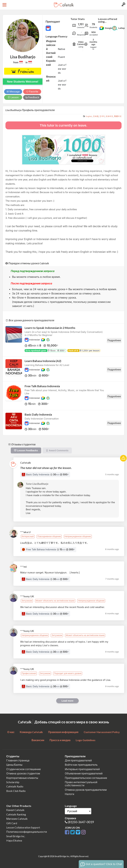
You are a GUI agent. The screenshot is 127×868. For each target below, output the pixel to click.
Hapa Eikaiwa (14, 840)
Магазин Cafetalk (17, 819)
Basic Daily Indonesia (38, 414)
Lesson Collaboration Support (23, 827)
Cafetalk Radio (15, 786)
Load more (67, 701)
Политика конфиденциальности (27, 832)
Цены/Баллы (14, 765)
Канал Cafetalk (15, 810)
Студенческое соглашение (23, 769)
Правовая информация (63, 732)
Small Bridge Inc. (16, 836)
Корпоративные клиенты (22, 778)
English (89, 116)
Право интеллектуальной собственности (81, 784)
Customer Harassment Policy (102, 732)
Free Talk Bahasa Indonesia (42, 386)
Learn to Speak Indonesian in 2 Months (50, 328)
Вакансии (38, 740)
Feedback (32, 97)
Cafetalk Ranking (16, 814)
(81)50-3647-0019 (81, 822)
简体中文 (109, 116)
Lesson (13, 97)
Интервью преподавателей (82, 769)
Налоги (69, 794)
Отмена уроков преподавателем (86, 790)
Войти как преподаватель (81, 765)
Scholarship (13, 782)
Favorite (32, 92)
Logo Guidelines (86, 740)
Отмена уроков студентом (23, 773)
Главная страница (18, 760)
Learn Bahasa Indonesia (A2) (43, 361)
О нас (11, 732)
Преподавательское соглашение (86, 778)
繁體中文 (118, 116)
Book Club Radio (16, 791)
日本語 (96, 116)
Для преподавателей (78, 760)
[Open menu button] (4, 5)
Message (13, 92)
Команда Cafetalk (31, 732)
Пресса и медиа (60, 740)
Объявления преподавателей (84, 773)
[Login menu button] (123, 5)
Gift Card (12, 823)
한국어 (102, 116)
